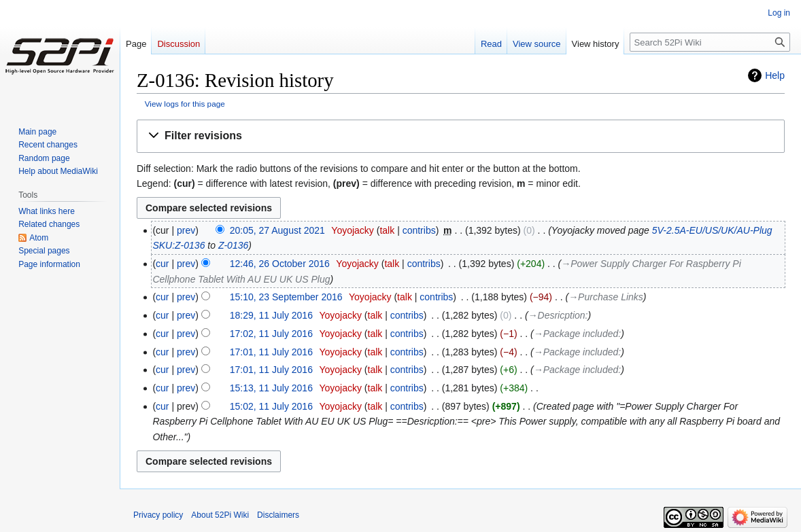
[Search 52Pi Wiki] (710, 42)
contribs (419, 230)
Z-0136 (233, 245)
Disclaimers (278, 515)
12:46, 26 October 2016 (280, 264)
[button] (461, 136)
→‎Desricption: (558, 315)
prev (186, 230)
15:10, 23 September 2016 (286, 297)
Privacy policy (158, 515)
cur (162, 264)
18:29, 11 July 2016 (271, 315)
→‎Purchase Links (606, 297)
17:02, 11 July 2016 (271, 334)
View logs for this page (185, 104)
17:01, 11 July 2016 (271, 352)
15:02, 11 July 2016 (271, 406)
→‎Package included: (577, 334)
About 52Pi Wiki (220, 515)
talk (387, 230)
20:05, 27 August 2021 (277, 230)
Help (775, 75)
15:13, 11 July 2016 (271, 388)
